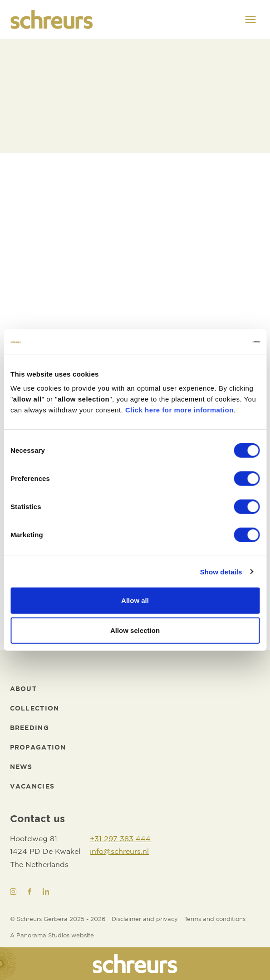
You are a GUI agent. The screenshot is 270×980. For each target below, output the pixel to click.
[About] (23, 689)
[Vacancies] (32, 787)
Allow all (135, 600)
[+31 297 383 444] (120, 840)
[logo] (52, 20)
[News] (21, 767)
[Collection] (35, 709)
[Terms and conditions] (215, 920)
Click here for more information (179, 410)
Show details (221, 571)
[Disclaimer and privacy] (145, 920)
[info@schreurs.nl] (120, 852)
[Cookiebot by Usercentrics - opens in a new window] (220, 342)
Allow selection (135, 630)
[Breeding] (29, 728)
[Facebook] (29, 892)
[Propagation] (38, 748)
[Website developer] (52, 936)
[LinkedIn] (46, 892)
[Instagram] (13, 892)
